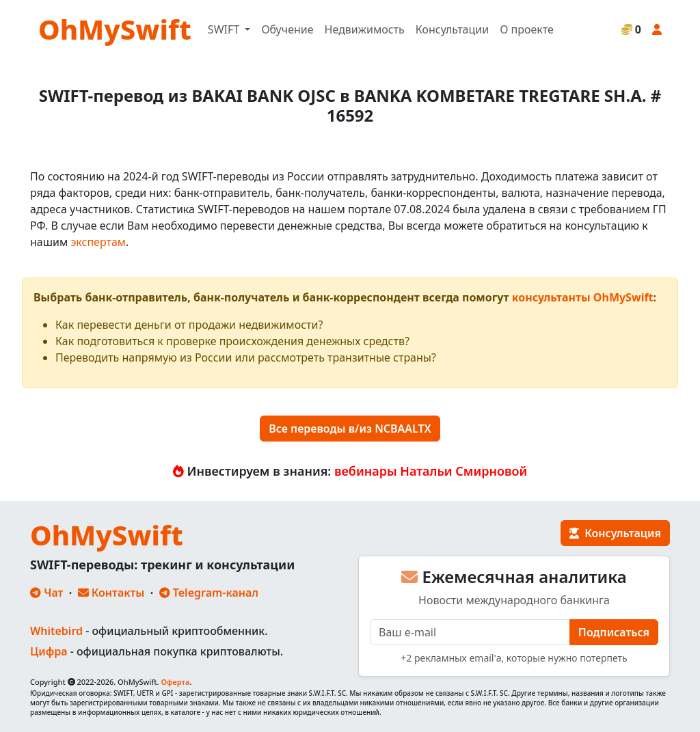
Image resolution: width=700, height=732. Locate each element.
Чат (46, 593)
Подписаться (614, 632)
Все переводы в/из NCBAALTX (350, 429)
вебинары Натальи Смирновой (431, 471)
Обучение (287, 29)
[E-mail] (470, 632)
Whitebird (56, 631)
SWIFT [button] (225, 29)
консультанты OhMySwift (583, 297)
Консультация (615, 533)
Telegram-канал (209, 593)
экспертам (98, 242)
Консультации (452, 29)
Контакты (111, 593)
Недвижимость (365, 29)
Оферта (175, 682)
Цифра (49, 651)
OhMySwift (115, 29)
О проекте (527, 29)
